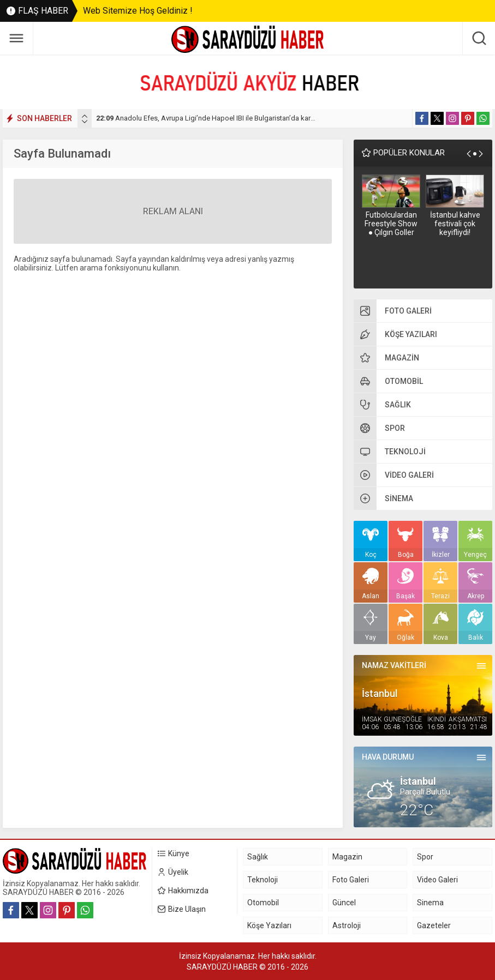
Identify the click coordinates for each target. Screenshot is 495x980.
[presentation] (85, 116)
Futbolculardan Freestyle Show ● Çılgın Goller (391, 224)
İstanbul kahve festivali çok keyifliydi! (455, 224)
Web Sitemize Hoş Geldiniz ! (138, 11)
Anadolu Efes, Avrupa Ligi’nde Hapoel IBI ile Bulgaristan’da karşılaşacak (218, 118)
